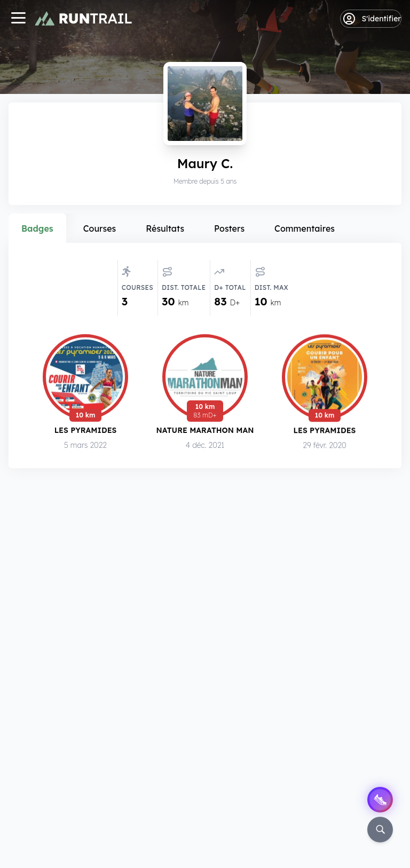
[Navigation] (18, 19)
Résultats (165, 228)
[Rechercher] (380, 830)
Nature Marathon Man (205, 433)
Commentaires (305, 228)
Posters (229, 228)
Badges (37, 228)
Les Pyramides (86, 432)
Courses (100, 228)
